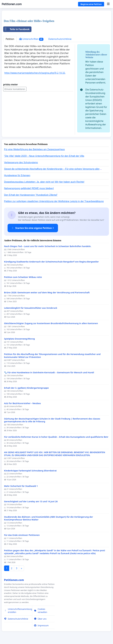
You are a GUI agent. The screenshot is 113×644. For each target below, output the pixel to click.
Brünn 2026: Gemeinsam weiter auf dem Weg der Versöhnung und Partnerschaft (47, 292)
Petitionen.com (12, 4)
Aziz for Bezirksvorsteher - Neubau (22, 403)
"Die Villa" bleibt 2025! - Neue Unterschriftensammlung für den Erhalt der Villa (44, 156)
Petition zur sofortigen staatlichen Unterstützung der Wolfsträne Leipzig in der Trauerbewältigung (54, 201)
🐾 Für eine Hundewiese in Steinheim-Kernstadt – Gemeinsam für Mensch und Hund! (49, 372)
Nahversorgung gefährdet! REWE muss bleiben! (29, 188)
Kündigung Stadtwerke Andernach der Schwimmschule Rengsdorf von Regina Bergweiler (51, 262)
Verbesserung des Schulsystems (21, 162)
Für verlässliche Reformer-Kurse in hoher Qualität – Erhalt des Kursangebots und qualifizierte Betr (56, 437)
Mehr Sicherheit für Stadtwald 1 (21, 486)
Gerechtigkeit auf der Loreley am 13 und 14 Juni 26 (31, 501)
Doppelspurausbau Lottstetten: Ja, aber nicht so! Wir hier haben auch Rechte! (44, 182)
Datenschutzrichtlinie (60, 39)
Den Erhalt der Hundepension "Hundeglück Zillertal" (31, 195)
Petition (10, 39)
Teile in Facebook (16, 29)
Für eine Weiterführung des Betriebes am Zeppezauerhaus (34, 149)
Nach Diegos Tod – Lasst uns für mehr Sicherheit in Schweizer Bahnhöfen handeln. (48, 246)
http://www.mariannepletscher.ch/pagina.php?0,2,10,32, (35, 73)
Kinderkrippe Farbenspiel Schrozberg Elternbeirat (30, 471)
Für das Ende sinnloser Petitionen (22, 535)
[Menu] (108, 4)
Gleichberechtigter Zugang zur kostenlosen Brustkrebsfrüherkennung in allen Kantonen (51, 323)
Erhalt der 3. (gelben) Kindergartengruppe (26, 388)
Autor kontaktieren (15, 89)
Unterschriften (31, 39)
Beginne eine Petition (91, 4)
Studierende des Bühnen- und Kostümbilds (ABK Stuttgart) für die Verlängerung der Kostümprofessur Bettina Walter (48, 518)
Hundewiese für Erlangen (17, 175)
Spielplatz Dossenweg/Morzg (19, 339)
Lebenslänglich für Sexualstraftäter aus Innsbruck (31, 308)
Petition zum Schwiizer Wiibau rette (23, 277)
